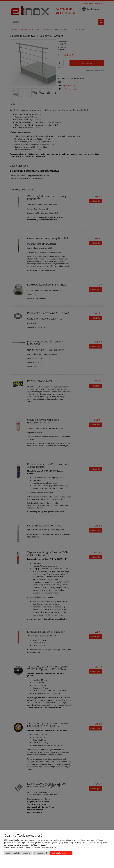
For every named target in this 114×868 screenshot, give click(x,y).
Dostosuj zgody (41, 853)
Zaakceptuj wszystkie (61, 853)
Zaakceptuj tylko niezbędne (18, 853)
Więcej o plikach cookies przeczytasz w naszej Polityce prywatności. (31, 847)
